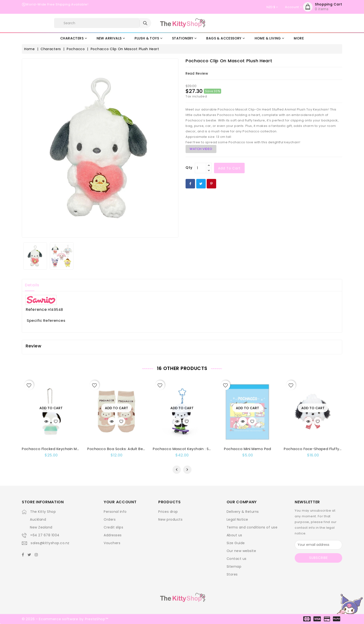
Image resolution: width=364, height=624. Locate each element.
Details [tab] (32, 285)
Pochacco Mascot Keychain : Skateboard (190, 449)
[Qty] (201, 168)
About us (234, 535)
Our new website (241, 551)
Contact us (237, 559)
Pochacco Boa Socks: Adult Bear (117, 449)
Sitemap (234, 566)
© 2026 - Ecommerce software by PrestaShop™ (65, 619)
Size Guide (236, 543)
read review (197, 73)
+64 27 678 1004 (45, 535)
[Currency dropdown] (272, 7)
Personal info (115, 512)
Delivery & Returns (243, 512)
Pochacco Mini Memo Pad (247, 449)
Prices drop (168, 512)
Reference (36, 310)
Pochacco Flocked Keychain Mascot (55, 449)
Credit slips (113, 527)
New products (170, 519)
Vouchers (112, 543)
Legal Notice (237, 519)
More (299, 38)
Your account (120, 502)
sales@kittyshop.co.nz (50, 543)
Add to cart (229, 168)
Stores (232, 574)
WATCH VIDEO (201, 149)
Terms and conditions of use (252, 527)
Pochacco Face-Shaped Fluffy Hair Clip (320, 449)
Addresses (113, 535)
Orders (110, 519)
